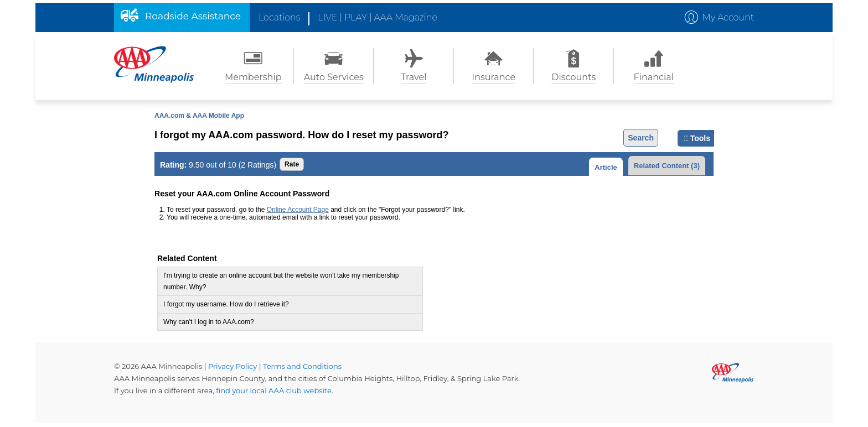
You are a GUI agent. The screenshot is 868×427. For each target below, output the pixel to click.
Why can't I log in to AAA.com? (209, 322)
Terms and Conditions (302, 366)
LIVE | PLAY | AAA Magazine (378, 17)
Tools (697, 138)
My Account (728, 17)
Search (641, 138)
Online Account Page (298, 210)
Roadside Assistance (193, 16)
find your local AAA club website (274, 390)
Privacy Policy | (236, 366)
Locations (279, 17)
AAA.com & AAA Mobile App (199, 116)
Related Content (667, 166)
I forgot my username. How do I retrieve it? (226, 304)
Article (606, 167)
